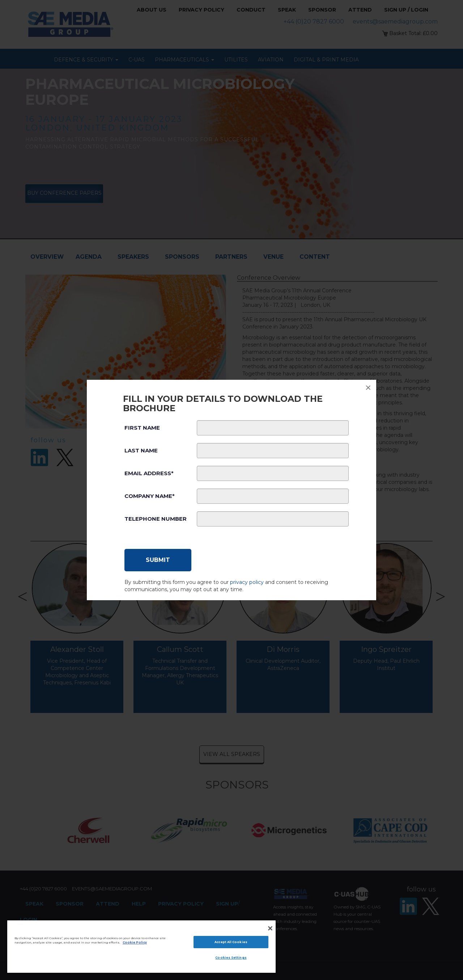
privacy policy (247, 582)
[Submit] (158, 560)
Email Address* (149, 473)
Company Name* (150, 496)
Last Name (141, 450)
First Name (142, 428)
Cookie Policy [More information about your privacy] (135, 942)
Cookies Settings (231, 958)
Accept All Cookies (231, 942)
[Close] (270, 928)
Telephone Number (156, 519)
